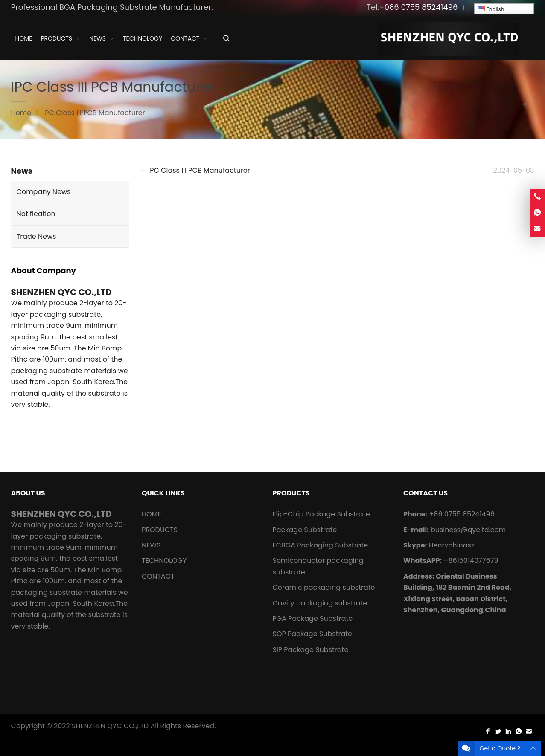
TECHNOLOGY (164, 560)
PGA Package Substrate (312, 618)
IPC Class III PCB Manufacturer (199, 170)
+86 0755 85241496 (462, 514)
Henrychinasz (451, 545)
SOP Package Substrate (312, 634)
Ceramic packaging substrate (324, 587)
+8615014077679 (471, 560)
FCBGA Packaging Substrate (320, 545)
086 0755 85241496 (421, 7)
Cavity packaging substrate (321, 603)
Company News (44, 192)
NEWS (151, 545)
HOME (152, 514)
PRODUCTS (160, 530)
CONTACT (158, 576)
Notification (36, 214)
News (22, 171)
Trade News (36, 236)
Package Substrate (305, 530)
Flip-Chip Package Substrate (321, 514)
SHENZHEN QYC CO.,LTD (110, 726)
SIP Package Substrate (310, 650)
